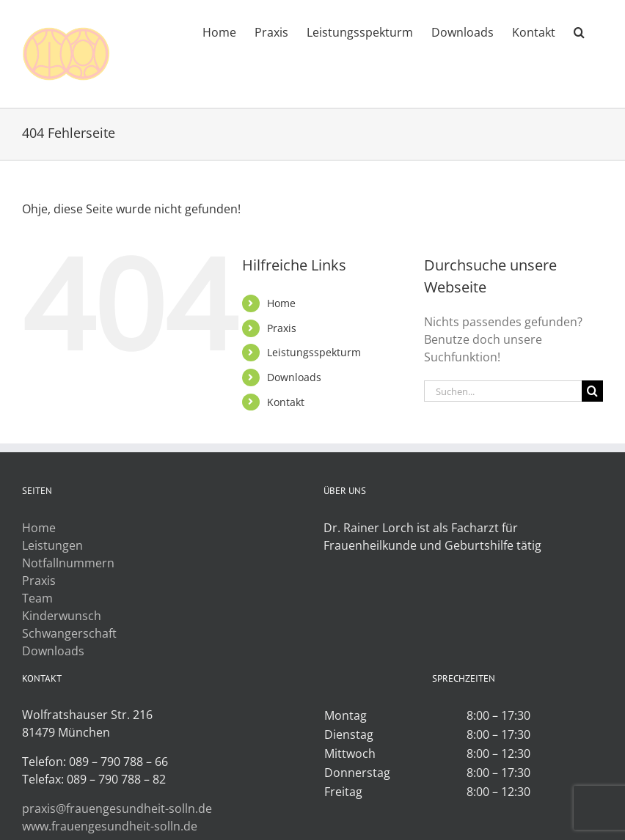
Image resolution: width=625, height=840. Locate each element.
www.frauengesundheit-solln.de (110, 826)
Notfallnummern (68, 563)
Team (37, 598)
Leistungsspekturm (314, 352)
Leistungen (52, 545)
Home (281, 303)
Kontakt (286, 402)
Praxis (282, 328)
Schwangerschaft (69, 633)
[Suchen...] (503, 391)
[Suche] (592, 391)
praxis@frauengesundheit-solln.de (117, 808)
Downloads (294, 377)
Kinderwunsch (62, 616)
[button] (579, 31)
